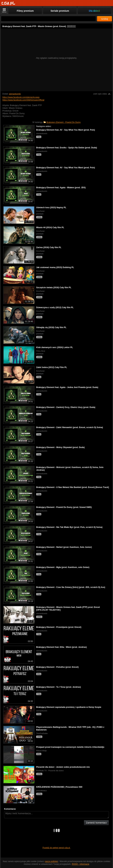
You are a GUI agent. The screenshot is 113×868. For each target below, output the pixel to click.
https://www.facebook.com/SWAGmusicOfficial (23, 100)
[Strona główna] (8, 3)
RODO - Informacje (80, 864)
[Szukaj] (48, 19)
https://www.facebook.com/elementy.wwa (21, 97)
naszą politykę (51, 861)
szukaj (105, 19)
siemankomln (15, 94)
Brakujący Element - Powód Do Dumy (63, 122)
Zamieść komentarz (96, 823)
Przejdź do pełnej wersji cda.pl (57, 848)
